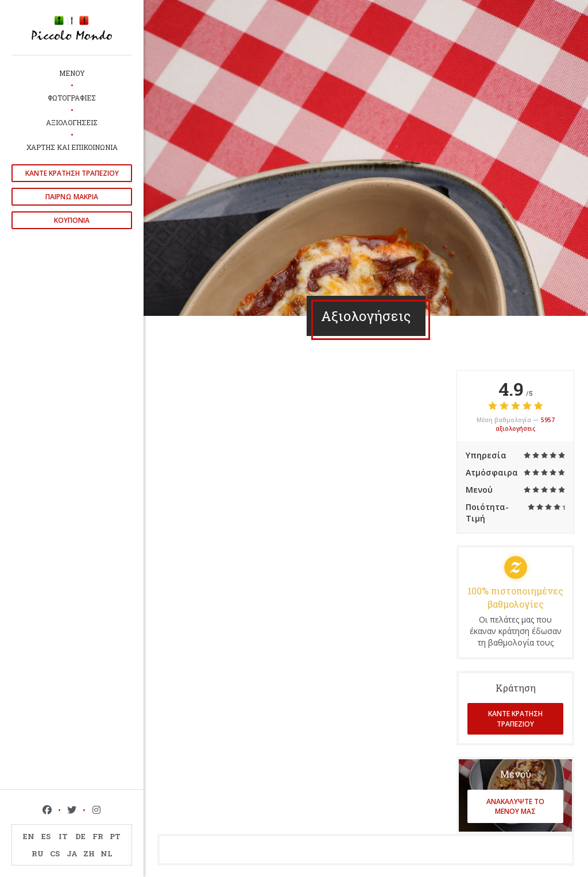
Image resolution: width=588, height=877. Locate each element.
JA (72, 853)
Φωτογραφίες (72, 98)
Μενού (72, 73)
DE (80, 836)
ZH (89, 853)
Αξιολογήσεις (72, 122)
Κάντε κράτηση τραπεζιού (72, 173)
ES (46, 836)
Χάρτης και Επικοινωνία (72, 147)
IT (63, 836)
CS (55, 853)
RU (38, 853)
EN (29, 836)
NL (107, 853)
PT (115, 836)
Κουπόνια (72, 220)
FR (98, 836)
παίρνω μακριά (72, 197)
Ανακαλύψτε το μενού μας (515, 806)
